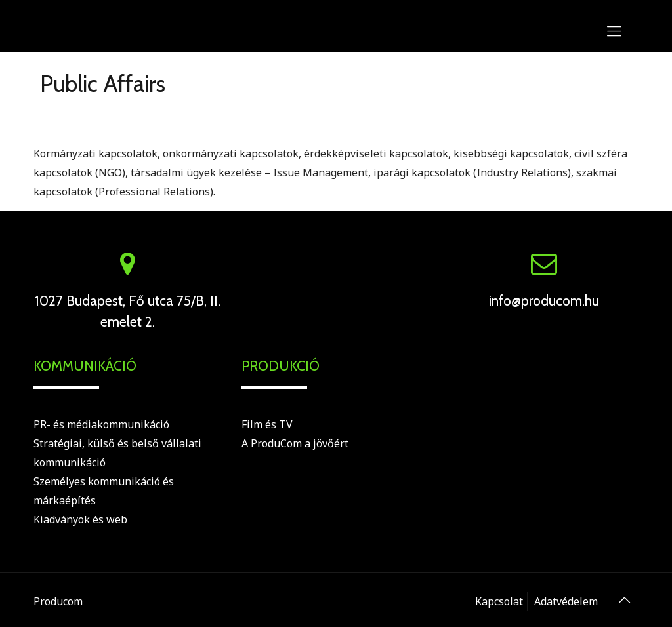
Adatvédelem (566, 601)
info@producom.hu (544, 301)
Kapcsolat (499, 601)
